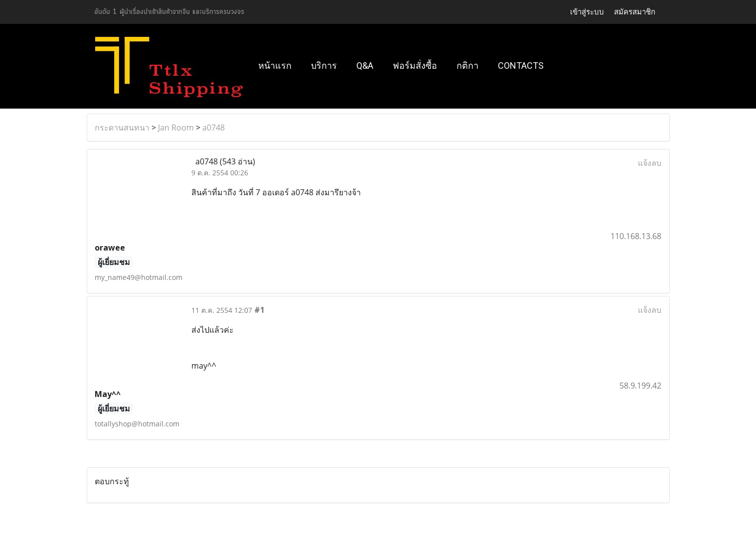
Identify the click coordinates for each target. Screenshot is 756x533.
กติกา (467, 66)
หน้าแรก (275, 66)
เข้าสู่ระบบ (587, 12)
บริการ (324, 66)
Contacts (521, 66)
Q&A (365, 66)
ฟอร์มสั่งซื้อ (415, 66)
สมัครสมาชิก (635, 12)
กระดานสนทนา (122, 128)
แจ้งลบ (650, 163)
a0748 (214, 128)
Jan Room (176, 128)
